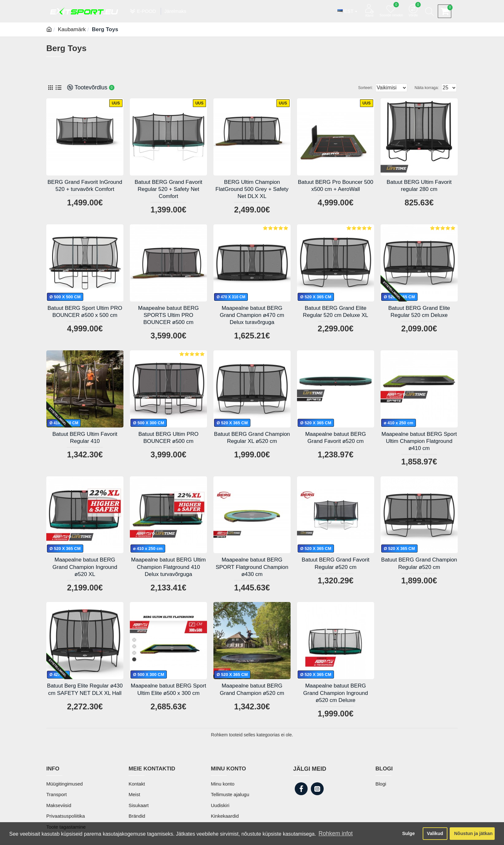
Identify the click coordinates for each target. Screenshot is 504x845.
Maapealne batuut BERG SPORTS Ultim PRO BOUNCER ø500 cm (168, 315)
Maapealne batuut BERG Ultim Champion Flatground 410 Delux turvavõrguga (168, 567)
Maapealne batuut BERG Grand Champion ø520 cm (252, 689)
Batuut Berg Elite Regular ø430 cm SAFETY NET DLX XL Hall (85, 689)
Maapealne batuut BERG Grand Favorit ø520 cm (335, 438)
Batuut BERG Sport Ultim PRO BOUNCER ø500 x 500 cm (85, 312)
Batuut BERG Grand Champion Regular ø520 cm (419, 563)
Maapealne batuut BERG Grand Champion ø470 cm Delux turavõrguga (252, 315)
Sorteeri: (359, 88)
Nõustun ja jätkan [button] (473, 833)
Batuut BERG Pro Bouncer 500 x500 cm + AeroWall (336, 186)
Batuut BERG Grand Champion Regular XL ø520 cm (252, 438)
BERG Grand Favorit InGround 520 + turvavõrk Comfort (85, 186)
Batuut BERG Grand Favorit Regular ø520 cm (336, 563)
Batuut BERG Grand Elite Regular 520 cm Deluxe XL (335, 312)
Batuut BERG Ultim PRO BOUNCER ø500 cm (168, 438)
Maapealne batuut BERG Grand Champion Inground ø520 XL (85, 567)
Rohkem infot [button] (336, 833)
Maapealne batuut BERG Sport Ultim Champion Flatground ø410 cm (419, 441)
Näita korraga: (429, 88)
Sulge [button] (408, 833)
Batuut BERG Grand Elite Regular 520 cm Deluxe (419, 312)
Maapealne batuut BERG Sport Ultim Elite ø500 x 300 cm (168, 689)
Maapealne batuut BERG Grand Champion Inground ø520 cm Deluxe (335, 693)
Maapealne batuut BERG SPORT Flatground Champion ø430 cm (252, 567)
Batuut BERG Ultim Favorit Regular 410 (85, 438)
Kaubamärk (72, 29)
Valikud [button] (435, 833)
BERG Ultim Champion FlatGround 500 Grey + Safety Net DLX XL (252, 189)
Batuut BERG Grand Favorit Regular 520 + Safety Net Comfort (169, 189)
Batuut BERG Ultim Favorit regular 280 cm (419, 186)
